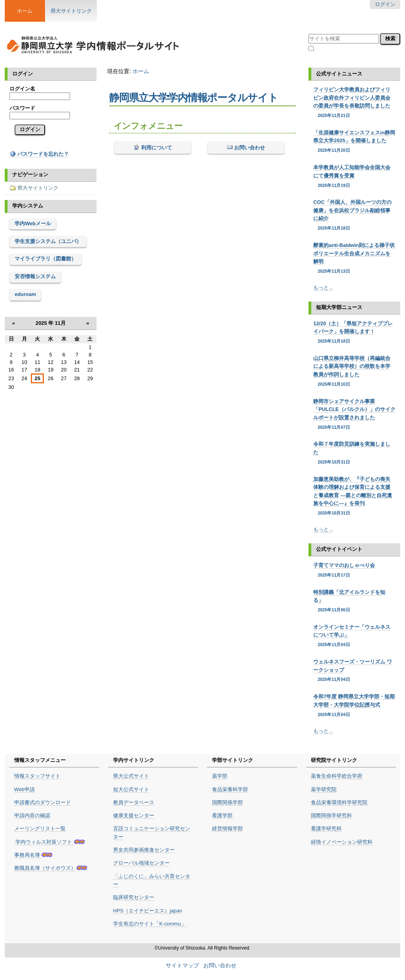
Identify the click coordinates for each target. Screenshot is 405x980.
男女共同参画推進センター (144, 850)
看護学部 (222, 815)
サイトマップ (182, 966)
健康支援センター (134, 815)
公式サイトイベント (339, 549)
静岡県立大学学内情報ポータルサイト (193, 98)
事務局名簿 (28, 855)
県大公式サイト (131, 776)
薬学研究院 (324, 789)
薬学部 (220, 776)
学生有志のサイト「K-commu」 (150, 924)
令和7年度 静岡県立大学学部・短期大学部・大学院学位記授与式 (354, 706)
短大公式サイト (131, 789)
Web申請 (25, 789)
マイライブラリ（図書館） (45, 259)
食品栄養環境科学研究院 (339, 802)
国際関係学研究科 (331, 815)
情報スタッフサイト (37, 776)
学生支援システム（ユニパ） (48, 241)
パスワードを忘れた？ (39, 154)
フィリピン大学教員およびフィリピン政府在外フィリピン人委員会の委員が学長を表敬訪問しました (354, 103)
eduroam (25, 294)
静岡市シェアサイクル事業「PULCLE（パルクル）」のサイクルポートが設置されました (354, 414)
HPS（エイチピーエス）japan (148, 911)
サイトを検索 (308, 33)
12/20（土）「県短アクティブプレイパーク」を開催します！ (354, 333)
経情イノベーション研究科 (342, 842)
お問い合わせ (249, 148)
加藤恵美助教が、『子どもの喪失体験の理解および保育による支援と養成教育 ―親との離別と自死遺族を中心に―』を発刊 (354, 496)
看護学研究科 (326, 828)
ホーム (141, 71)
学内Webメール (33, 223)
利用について (156, 148)
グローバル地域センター (141, 863)
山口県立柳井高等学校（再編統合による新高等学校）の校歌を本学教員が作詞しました (354, 371)
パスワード (22, 108)
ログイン (385, 4)
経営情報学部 (227, 828)
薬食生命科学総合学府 (337, 776)
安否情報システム (35, 276)
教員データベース (134, 802)
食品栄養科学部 (230, 789)
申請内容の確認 (32, 815)
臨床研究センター (134, 897)
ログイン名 (22, 89)
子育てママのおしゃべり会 (354, 570)
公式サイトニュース (339, 74)
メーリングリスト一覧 (40, 828)
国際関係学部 (227, 802)
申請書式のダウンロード (43, 802)
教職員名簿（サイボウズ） (45, 868)
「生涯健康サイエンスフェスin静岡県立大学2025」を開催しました (354, 142)
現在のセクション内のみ (343, 49)
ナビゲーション (30, 174)
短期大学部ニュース (339, 307)
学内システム (28, 206)
